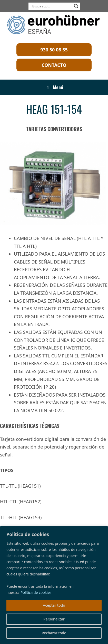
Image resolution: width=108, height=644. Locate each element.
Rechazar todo (54, 633)
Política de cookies (36, 592)
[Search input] (52, 6)
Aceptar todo (54, 605)
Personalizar (54, 619)
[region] (54, 585)
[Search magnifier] (76, 6)
